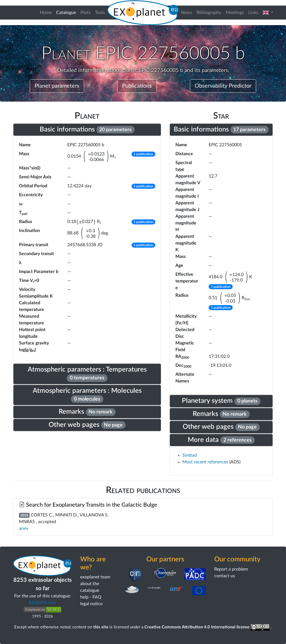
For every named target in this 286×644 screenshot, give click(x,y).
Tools (100, 13)
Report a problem (231, 569)
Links (253, 13)
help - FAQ (91, 597)
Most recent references (206, 462)
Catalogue (67, 12)
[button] (268, 13)
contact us (225, 576)
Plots (85, 13)
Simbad (190, 455)
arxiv (24, 528)
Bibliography (209, 13)
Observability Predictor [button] (223, 86)
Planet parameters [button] (57, 86)
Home (46, 13)
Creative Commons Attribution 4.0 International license (208, 627)
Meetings (235, 13)
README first (42, 603)
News (187, 13)
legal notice (91, 604)
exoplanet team (95, 577)
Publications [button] (137, 86)
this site (101, 627)
